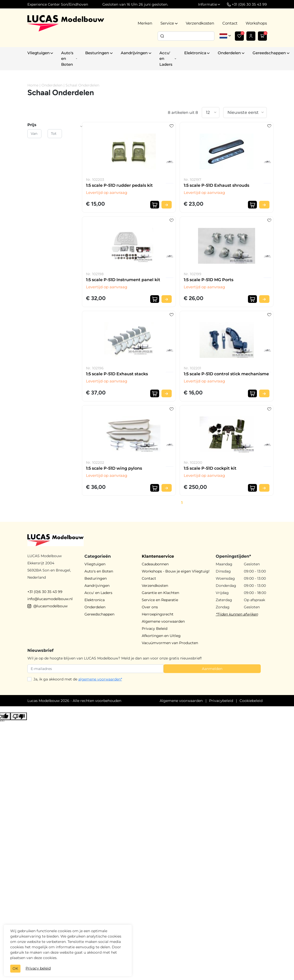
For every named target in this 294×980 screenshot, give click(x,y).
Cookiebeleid (251, 701)
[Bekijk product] (167, 205)
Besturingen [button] (97, 53)
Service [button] (167, 23)
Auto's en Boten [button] (67, 59)
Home (33, 85)
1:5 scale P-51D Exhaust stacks (117, 374)
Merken (145, 23)
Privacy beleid (38, 968)
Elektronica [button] (195, 53)
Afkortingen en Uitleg (161, 636)
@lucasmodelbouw (47, 606)
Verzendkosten (200, 23)
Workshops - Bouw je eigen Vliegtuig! (176, 571)
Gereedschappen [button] (269, 53)
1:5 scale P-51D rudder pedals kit (119, 185)
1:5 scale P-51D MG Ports (209, 280)
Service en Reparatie (160, 600)
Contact (230, 23)
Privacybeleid (221, 701)
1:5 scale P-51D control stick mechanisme (226, 374)
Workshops (256, 23)
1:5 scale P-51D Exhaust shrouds (216, 185)
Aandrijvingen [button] (134, 53)
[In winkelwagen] (155, 205)
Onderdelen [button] (229, 53)
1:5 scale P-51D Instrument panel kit (123, 280)
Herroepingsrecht (158, 614)
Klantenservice (158, 556)
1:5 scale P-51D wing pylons (114, 468)
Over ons (150, 607)
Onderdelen (52, 85)
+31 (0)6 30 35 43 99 (45, 592)
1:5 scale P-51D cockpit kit (210, 468)
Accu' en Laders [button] (166, 59)
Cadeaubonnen (155, 564)
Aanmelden (212, 669)
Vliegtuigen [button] (39, 53)
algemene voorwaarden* (100, 679)
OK (15, 968)
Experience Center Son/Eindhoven (58, 4)
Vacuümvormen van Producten (170, 643)
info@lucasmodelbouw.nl (50, 599)
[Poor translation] (19, 716)
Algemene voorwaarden (163, 621)
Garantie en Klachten (160, 593)
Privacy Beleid (155, 629)
